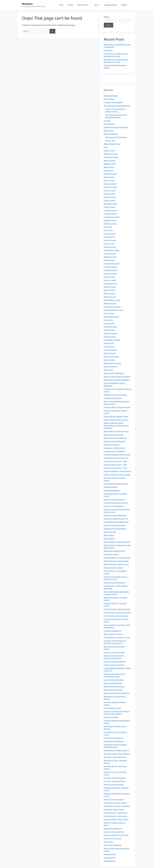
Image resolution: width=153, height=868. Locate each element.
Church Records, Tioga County (116, 816)
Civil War (107, 121)
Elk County (108, 227)
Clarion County (110, 200)
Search (106, 17)
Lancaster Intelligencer (113, 631)
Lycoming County (111, 283)
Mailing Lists (109, 131)
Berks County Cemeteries (114, 435)
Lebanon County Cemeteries (115, 662)
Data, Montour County (113, 708)
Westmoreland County (113, 363)
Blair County (109, 170)
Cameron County (110, 187)
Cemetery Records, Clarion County (117, 455)
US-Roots (70, 5)
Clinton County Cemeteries (114, 499)
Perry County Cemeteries (114, 738)
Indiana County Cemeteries (114, 583)
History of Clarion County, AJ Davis (117, 475)
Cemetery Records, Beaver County (117, 407)
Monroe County (110, 297)
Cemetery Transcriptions (113, 102)
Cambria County (110, 184)
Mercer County (110, 290)
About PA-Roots (85, 5)
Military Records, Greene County (116, 564)
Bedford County (110, 164)
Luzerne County (110, 280)
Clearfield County (111, 204)
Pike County (108, 320)
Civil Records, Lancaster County (116, 616)
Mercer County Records (113, 683)
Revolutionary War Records (116, 137)
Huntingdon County (112, 250)
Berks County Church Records (115, 438)
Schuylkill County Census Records (117, 754)
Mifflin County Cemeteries (114, 686)
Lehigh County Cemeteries (114, 665)
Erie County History (111, 554)
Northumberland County (113, 310)
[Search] (52, 31)
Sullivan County (110, 337)
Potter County (109, 323)
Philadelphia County (112, 317)
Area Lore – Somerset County (115, 757)
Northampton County (112, 307)
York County (109, 370)
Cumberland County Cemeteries (116, 522)
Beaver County (110, 160)
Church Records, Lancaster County (117, 612)
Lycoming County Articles (114, 680)
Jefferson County (110, 257)
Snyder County (110, 330)
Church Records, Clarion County (116, 458)
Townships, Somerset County (115, 803)
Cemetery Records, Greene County (117, 558)
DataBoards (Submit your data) (116, 127)
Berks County (109, 167)
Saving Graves (109, 124)
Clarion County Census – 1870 (115, 468)
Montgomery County (112, 300)
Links (106, 147)
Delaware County (110, 224)
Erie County (108, 230)
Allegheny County (111, 154)
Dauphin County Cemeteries (115, 525)
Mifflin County (109, 293)
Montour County (110, 303)
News (99, 5)
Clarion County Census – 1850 (115, 461)
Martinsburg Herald (111, 445)
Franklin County (110, 240)
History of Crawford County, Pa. (116, 519)
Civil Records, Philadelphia (114, 741)
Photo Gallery (109, 99)
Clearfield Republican (112, 490)
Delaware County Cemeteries (115, 529)
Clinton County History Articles (116, 503)
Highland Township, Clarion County (117, 471)
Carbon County (110, 190)
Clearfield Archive (111, 487)
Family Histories (110, 854)
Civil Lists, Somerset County (115, 781)
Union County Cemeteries (114, 832)
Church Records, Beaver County (116, 416)
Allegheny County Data (113, 398)
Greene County (110, 247)
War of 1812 (110, 141)
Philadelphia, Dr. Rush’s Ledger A (116, 750)
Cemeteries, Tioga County (114, 809)
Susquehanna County (112, 340)
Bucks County (109, 177)
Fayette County (110, 234)
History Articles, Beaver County (116, 420)
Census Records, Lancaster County (117, 609)
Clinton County (110, 207)
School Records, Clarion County (116, 484)
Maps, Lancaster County (113, 634)
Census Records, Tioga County (116, 813)
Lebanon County (110, 273)
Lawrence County (111, 270)
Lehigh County (109, 277)
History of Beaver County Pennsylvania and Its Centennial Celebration (116, 425)
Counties (126, 5)
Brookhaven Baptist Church (114, 551)
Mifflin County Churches (113, 690)
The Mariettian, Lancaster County (117, 637)
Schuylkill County (110, 327)
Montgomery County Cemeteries (117, 693)
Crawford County (110, 214)
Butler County (109, 180)
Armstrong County (111, 157)
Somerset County (111, 333)
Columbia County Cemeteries (115, 515)
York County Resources (113, 845)
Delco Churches (110, 532)
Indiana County (110, 254)
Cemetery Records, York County (116, 835)
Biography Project (111, 5)
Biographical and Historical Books (117, 106)
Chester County (110, 197)
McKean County (110, 287)
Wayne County (109, 360)
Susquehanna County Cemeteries (117, 806)
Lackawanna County (112, 263)
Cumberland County (112, 217)
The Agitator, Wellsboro (113, 828)
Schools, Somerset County (114, 799)
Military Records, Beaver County (116, 431)
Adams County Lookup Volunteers (117, 376)
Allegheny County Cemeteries (115, 395)
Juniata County (110, 260)
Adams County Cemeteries (114, 373)
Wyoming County (111, 367)
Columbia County (111, 210)
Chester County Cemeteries (114, 451)
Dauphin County (110, 220)
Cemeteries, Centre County (114, 448)
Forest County (109, 237)
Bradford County (110, 174)
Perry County (109, 313)
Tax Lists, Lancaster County (114, 652)
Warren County (110, 353)
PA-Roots (27, 4)
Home (61, 5)
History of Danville (111, 717)
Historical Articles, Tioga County (116, 819)
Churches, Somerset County (115, 778)
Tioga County (109, 343)
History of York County (113, 838)
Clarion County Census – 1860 (115, 465)
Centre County (109, 194)
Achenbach (108, 50)
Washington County (111, 357)
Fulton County (109, 244)
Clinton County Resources (114, 506)
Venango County (110, 350)
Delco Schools (109, 539)
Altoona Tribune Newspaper (115, 441)
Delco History (109, 535)
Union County (109, 347)
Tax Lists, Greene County (113, 568)
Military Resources (111, 134)
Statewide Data (110, 861)
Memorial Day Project (112, 144)
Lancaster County (111, 267)
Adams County (109, 150)
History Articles (110, 858)
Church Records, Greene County (116, 561)
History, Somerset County (114, 784)
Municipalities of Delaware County (117, 542)
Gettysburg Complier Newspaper (117, 380)
